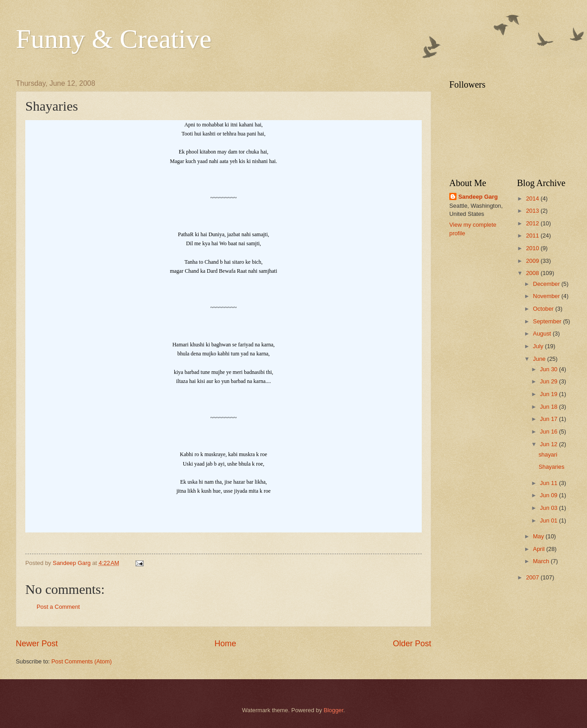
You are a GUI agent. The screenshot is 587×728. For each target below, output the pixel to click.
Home (225, 644)
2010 (533, 248)
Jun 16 (550, 432)
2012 (533, 223)
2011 (533, 236)
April (539, 549)
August (543, 334)
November (547, 296)
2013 (533, 211)
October (544, 309)
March (542, 561)
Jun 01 (550, 520)
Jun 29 (550, 381)
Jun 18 (550, 407)
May (539, 536)
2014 (533, 198)
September (548, 321)
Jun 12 (550, 444)
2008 (533, 273)
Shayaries (552, 467)
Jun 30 (550, 369)
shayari (548, 455)
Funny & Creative (114, 39)
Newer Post (37, 644)
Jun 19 (550, 394)
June (540, 359)
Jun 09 (550, 495)
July (539, 346)
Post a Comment (58, 607)
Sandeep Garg (478, 197)
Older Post (412, 644)
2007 (533, 577)
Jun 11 (550, 483)
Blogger (334, 710)
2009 (533, 261)
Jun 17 (550, 419)
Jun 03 (550, 508)
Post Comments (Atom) (82, 661)
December (547, 284)
